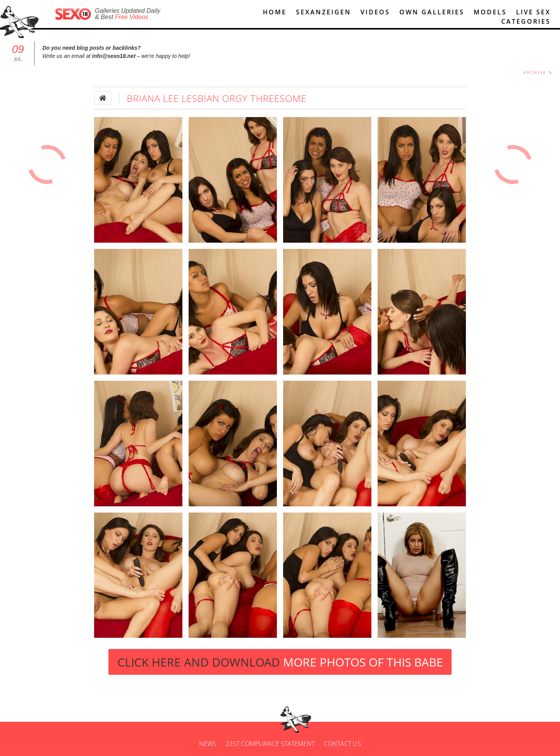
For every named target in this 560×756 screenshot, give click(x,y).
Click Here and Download (280, 662)
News (208, 744)
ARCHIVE (535, 73)
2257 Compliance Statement (270, 744)
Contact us (342, 744)
